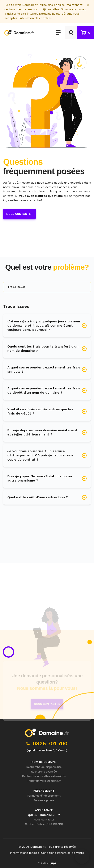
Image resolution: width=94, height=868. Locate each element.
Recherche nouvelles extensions (44, 776)
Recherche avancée (44, 772)
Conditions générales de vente (63, 853)
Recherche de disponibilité (44, 767)
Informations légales (25, 853)
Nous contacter (19, 214)
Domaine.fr (38, 847)
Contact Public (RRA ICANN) (44, 824)
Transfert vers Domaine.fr (44, 781)
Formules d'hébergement (44, 796)
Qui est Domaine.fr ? (44, 815)
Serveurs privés (44, 800)
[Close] (88, 5)
